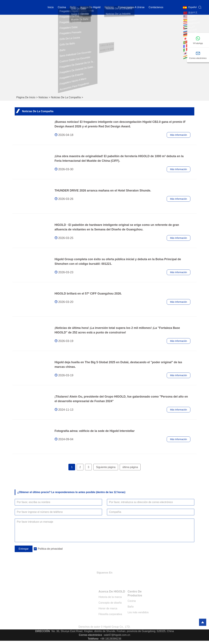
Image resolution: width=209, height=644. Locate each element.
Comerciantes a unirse (131, 7)
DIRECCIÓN (43, 631)
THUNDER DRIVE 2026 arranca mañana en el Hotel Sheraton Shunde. (103, 191)
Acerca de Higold (90, 7)
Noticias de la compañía (66, 97)
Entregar (24, 549)
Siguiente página (106, 467)
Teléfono (93, 639)
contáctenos (156, 7)
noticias (109, 7)
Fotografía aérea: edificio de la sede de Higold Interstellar (95, 431)
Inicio (51, 7)
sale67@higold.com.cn (117, 635)
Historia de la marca (110, 597)
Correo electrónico (90, 635)
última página (130, 467)
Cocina (132, 601)
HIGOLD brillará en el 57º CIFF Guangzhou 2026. (88, 294)
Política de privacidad (50, 549)
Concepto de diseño (110, 603)
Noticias (43, 97)
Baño (73, 7)
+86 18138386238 (111, 639)
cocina (62, 7)
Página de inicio (26, 97)
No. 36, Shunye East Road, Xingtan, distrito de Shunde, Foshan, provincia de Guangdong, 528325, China (113, 631)
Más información (179, 135)
